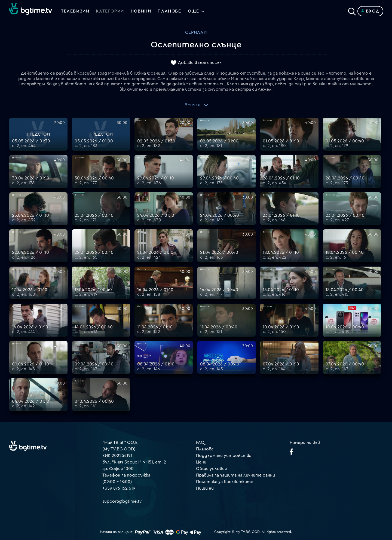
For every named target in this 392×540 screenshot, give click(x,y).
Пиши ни (205, 488)
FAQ (200, 443)
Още (194, 11)
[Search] (352, 10)
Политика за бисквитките (225, 482)
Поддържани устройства (224, 456)
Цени (201, 462)
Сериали (196, 32)
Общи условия (211, 469)
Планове (205, 449)
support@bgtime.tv (122, 501)
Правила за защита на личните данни (235, 475)
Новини (141, 11)
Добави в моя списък (200, 63)
